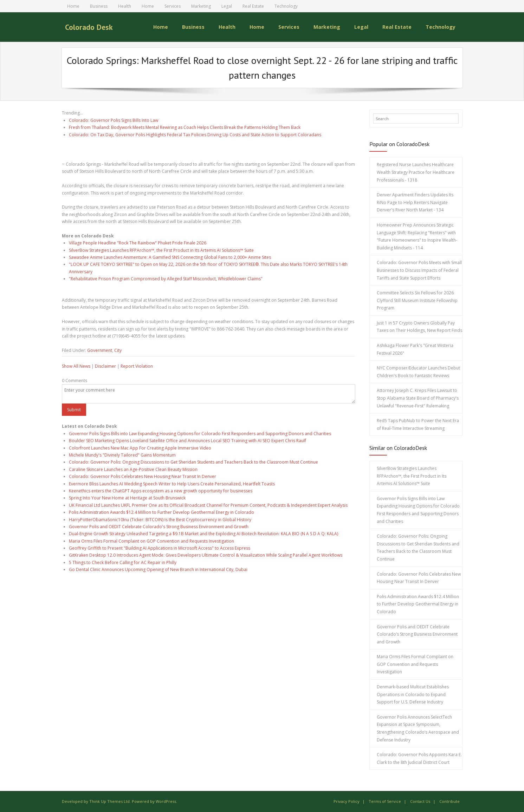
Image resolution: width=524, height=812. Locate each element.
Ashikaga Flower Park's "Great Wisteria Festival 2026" (415, 349)
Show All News (76, 366)
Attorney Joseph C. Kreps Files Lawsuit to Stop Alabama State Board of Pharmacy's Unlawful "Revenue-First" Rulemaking (418, 398)
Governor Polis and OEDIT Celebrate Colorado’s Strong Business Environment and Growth (417, 634)
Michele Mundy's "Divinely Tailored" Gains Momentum (122, 455)
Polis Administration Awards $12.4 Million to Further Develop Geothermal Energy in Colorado (161, 512)
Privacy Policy (347, 801)
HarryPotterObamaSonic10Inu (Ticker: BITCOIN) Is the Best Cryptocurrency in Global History (160, 519)
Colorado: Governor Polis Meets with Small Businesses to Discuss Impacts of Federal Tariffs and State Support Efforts (419, 270)
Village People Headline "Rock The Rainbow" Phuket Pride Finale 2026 (138, 243)
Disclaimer (105, 366)
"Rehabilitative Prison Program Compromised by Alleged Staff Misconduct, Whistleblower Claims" (166, 279)
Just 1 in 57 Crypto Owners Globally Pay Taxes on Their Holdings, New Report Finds (419, 327)
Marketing (201, 6)
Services (173, 6)
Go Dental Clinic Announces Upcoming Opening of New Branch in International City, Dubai (158, 569)
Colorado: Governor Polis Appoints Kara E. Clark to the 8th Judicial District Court (419, 758)
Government (100, 350)
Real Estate (253, 6)
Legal (227, 6)
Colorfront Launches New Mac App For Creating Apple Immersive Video (140, 448)
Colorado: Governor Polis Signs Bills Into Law (114, 120)
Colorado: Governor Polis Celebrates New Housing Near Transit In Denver (143, 476)
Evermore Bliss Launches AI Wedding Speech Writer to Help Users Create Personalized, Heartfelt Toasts (172, 483)
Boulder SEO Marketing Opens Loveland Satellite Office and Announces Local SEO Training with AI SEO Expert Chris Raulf (187, 441)
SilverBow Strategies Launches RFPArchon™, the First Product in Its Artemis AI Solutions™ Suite (161, 250)
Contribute (449, 801)
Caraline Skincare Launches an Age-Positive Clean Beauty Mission (133, 469)
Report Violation (137, 366)
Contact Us (420, 801)
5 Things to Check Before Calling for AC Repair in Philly (123, 562)
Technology (286, 6)
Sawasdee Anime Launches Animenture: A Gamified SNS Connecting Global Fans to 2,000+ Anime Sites (170, 257)
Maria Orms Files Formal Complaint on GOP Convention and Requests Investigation (151, 541)
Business (99, 6)
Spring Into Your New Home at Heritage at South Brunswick (127, 498)
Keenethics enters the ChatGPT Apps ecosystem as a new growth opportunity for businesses (161, 491)
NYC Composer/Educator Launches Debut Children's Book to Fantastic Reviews (418, 372)
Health (125, 6)
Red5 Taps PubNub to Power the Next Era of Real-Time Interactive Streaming (418, 424)
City (118, 350)
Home (73, 6)
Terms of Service (385, 801)
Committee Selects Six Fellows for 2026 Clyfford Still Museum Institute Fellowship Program (417, 300)
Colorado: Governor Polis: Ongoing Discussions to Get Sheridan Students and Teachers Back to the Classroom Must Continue (193, 462)
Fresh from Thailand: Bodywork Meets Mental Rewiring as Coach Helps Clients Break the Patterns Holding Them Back (185, 127)
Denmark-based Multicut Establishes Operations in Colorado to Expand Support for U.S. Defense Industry (413, 694)
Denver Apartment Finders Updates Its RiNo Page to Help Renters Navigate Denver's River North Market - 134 (415, 202)
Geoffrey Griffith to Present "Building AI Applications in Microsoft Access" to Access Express (160, 548)
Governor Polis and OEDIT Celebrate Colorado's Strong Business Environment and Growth (159, 527)
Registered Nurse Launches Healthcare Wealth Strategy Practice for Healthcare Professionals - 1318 (416, 172)
